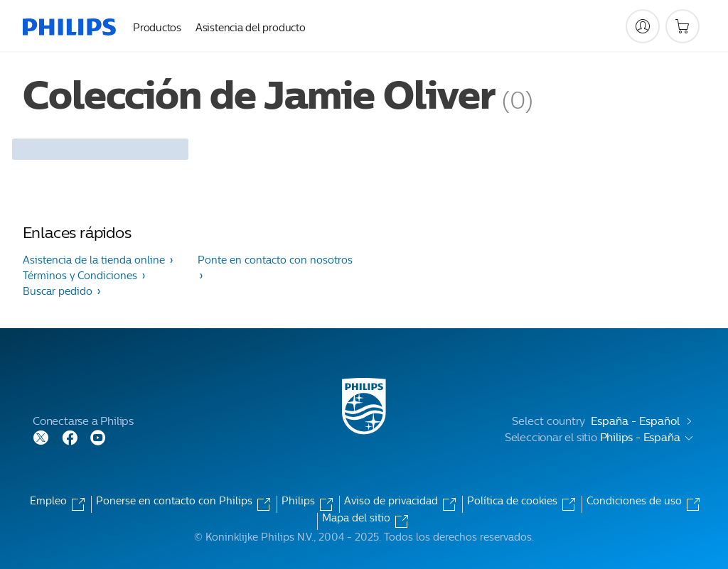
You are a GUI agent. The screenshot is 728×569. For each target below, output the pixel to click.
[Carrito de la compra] (682, 26)
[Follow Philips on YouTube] (98, 437)
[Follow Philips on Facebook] (70, 437)
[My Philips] (643, 26)
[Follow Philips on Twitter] (41, 437)
